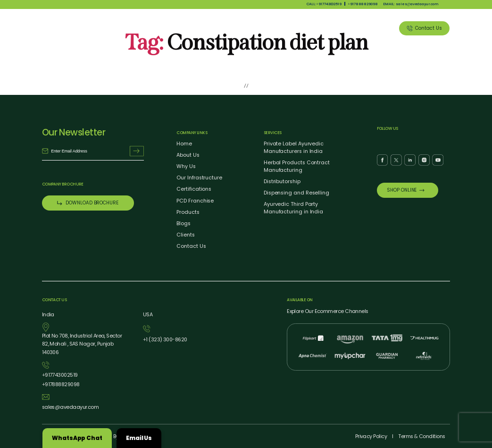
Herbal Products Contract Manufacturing (297, 166)
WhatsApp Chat (77, 438)
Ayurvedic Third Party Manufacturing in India (293, 208)
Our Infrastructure (199, 178)
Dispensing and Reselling (296, 193)
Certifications (194, 189)
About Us (197, 28)
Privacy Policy (371, 436)
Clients (377, 28)
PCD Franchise (195, 201)
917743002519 (60, 375)
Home (184, 144)
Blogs (183, 224)
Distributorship (282, 182)
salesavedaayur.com (71, 407)
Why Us (230, 28)
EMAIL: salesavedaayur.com (411, 4)
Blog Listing (342, 28)
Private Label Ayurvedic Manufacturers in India (294, 148)
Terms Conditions (421, 436)
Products (262, 28)
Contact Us (191, 246)
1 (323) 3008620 (165, 340)
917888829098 (363, 4)
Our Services (300, 28)
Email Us (139, 438)
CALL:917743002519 (324, 4)
